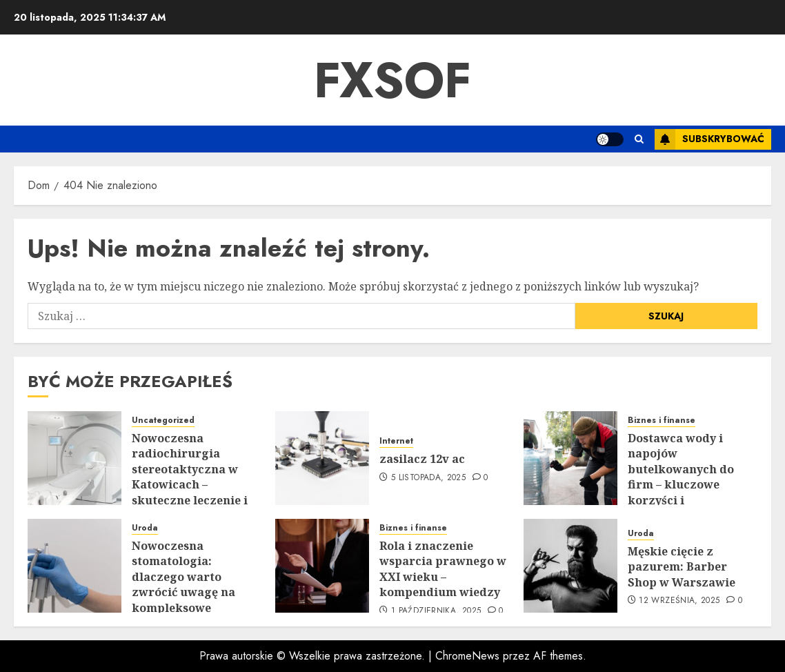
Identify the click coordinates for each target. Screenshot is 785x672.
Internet (396, 441)
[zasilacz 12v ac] (322, 458)
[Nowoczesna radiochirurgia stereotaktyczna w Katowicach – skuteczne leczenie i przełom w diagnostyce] (74, 458)
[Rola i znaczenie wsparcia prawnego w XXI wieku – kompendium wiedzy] (322, 566)
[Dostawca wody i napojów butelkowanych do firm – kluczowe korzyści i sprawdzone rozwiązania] (570, 458)
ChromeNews (467, 656)
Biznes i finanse (662, 421)
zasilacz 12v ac (422, 459)
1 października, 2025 (436, 611)
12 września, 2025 (679, 601)
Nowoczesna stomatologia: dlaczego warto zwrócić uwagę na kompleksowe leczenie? (183, 584)
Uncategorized (163, 421)
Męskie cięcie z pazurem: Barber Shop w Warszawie (682, 567)
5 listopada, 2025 (428, 478)
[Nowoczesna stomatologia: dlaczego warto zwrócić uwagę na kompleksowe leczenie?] (74, 566)
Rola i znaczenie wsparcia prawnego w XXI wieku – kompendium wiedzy (443, 569)
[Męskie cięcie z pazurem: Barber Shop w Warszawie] (570, 566)
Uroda (145, 528)
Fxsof (392, 80)
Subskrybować (709, 139)
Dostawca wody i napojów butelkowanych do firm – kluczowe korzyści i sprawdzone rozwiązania (681, 484)
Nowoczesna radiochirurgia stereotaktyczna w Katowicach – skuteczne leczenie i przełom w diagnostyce (190, 484)
